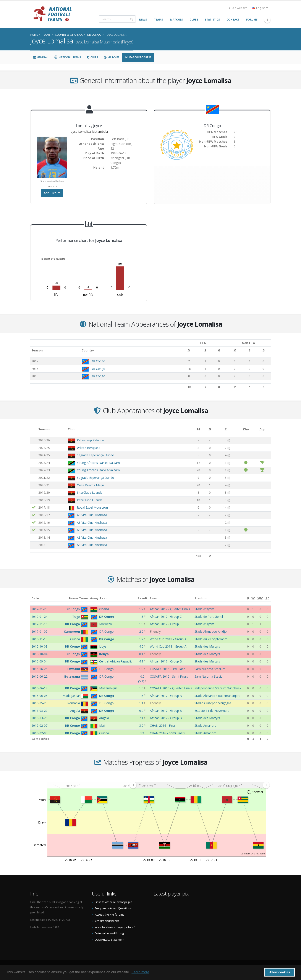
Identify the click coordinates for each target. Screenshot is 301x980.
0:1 (142, 654)
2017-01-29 (39, 609)
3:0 (142, 725)
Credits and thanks (107, 921)
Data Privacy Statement (110, 940)
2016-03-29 (39, 711)
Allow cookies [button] (280, 972)
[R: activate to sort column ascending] (226, 429)
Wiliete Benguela (89, 448)
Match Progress (138, 57)
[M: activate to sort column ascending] (183, 350)
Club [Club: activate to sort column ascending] (71, 429)
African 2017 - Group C (166, 617)
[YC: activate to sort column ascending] (253, 598)
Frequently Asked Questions (113, 908)
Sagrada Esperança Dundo (95, 455)
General (41, 57)
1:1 (142, 703)
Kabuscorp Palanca (90, 440)
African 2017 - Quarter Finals (170, 609)
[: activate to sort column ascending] (34, 429)
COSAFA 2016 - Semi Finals (169, 676)
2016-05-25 (39, 703)
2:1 (142, 718)
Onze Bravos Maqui (91, 485)
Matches (112, 57)
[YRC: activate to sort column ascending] (260, 598)
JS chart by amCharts (53, 259)
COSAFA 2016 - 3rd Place (167, 669)
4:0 (142, 646)
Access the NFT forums (110, 915)
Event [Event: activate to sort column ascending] (154, 598)
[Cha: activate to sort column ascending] (246, 429)
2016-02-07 (39, 725)
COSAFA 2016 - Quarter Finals (171, 688)
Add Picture (52, 193)
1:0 (142, 624)
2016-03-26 (39, 718)
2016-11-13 (39, 639)
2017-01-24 (39, 617)
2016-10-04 (39, 654)
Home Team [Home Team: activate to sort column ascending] (79, 598)
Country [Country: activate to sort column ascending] (86, 350)
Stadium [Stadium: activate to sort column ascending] (201, 598)
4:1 (142, 661)
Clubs (92, 57)
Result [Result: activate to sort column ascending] (142, 598)
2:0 (142, 631)
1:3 (142, 617)
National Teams (67, 57)
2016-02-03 (39, 733)
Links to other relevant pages (114, 902)
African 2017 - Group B (166, 661)
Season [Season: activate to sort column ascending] (37, 350)
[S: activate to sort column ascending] (199, 350)
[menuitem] (200, 785)
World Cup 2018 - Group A (168, 639)
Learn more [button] (140, 972)
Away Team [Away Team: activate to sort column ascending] (99, 598)
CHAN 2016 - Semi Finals (167, 733)
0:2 (142, 711)
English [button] (260, 8)
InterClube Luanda (90, 492)
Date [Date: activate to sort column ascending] (35, 598)
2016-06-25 (39, 669)
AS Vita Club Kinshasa (92, 515)
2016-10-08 (39, 646)
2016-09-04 (39, 661)
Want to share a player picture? (115, 927)
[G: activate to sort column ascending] (212, 350)
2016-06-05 (39, 696)
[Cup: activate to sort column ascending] (262, 429)
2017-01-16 (39, 624)
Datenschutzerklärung (109, 933)
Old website (238, 8)
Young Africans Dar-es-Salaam (98, 463)
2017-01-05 (39, 631)
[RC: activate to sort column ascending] (268, 598)
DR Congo (96, 361)
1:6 (142, 696)
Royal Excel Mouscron (92, 507)
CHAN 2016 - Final (163, 725)
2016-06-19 (39, 688)
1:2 (142, 609)
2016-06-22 (39, 676)
